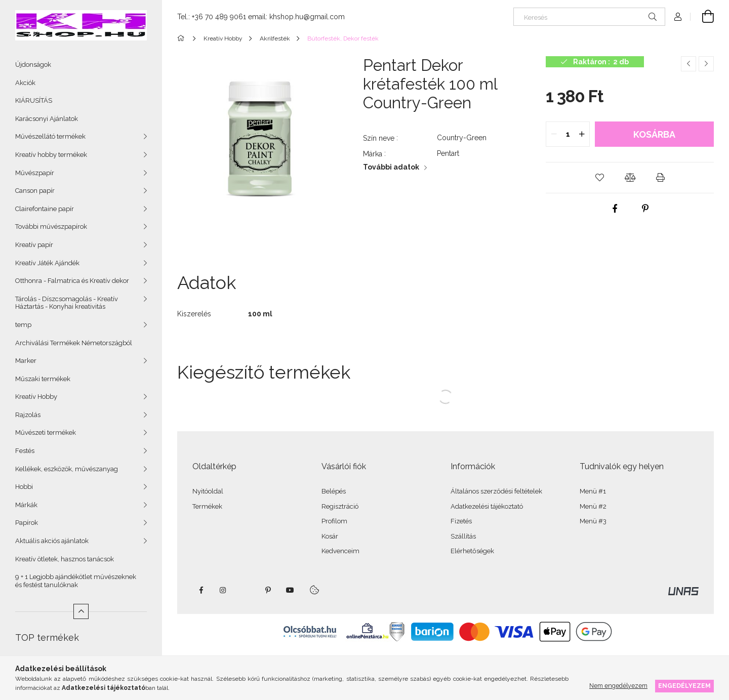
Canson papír (35, 191)
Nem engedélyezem (618, 686)
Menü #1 (593, 491)
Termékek (207, 506)
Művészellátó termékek (50, 136)
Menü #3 (593, 521)
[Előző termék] (688, 64)
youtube (290, 590)
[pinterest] (645, 209)
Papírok (27, 523)
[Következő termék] (706, 64)
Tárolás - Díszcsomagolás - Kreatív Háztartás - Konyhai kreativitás (67, 303)
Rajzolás (28, 415)
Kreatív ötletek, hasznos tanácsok (65, 559)
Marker (26, 361)
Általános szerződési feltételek (496, 491)
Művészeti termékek (46, 433)
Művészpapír (35, 173)
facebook (201, 590)
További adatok (391, 167)
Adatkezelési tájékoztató (487, 506)
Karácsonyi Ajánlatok (47, 119)
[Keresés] (589, 17)
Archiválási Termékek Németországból (74, 343)
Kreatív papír (34, 245)
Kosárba (654, 134)
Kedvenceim (340, 551)
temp (23, 325)
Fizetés (461, 521)
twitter (246, 590)
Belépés (334, 491)
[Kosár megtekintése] (702, 17)
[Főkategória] (183, 38)
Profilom (334, 521)
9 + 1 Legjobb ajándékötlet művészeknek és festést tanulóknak (76, 581)
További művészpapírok (51, 227)
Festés (25, 451)
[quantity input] (568, 134)
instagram (223, 590)
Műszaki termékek (43, 379)
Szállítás (463, 536)
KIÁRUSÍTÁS (34, 100)
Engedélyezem (684, 686)
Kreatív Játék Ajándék (47, 263)
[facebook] (615, 209)
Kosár (330, 536)
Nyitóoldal (208, 491)
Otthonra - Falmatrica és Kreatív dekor (72, 281)
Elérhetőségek (472, 551)
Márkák (26, 505)
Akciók (25, 83)
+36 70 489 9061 (219, 17)
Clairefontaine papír (45, 209)
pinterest (268, 590)
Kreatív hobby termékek (51, 155)
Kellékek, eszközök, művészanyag (67, 469)
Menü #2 (593, 506)
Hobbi (24, 487)
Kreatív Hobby (36, 397)
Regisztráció (340, 506)
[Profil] (678, 17)
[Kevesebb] (81, 611)
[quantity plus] (582, 134)
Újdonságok (33, 65)
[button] (599, 178)
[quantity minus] (554, 134)
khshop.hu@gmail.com (307, 17)
